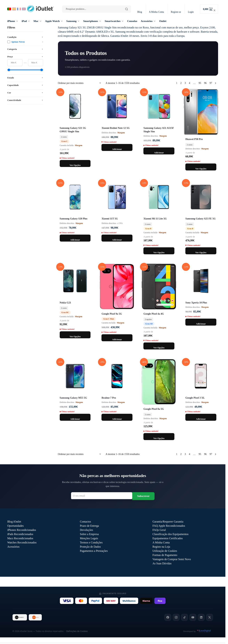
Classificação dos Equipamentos (170, 534)
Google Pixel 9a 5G (112, 314)
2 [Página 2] (181, 83)
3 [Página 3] (185, 83)
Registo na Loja (161, 547)
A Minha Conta (156, 12)
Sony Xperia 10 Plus (196, 303)
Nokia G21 (65, 303)
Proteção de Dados (90, 547)
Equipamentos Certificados (168, 538)
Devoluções (87, 530)
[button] (209, 9)
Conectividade (25, 100)
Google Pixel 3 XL (195, 398)
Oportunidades (15, 526)
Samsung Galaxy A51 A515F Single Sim (159, 130)
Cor (25, 93)
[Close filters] (44, 28)
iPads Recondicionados (20, 534)
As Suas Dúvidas (162, 563)
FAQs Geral (159, 530)
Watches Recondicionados (22, 542)
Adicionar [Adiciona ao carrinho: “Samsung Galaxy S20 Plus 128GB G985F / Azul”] (75, 240)
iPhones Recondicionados (22, 530)
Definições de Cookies (77, 631)
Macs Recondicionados (20, 538)
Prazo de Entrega (89, 526)
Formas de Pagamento (165, 555)
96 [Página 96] (205, 83)
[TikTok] (184, 617)
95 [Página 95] (200, 83)
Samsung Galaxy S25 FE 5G (201, 219)
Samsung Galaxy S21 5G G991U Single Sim (73, 130)
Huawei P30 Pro (194, 139)
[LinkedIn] (201, 617)
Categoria (25, 49)
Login (191, 12)
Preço (25, 57)
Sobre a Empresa (89, 534)
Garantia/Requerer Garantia (168, 522)
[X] (210, 617)
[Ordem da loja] (80, 83)
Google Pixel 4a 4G (154, 314)
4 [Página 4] (189, 83)
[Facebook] (168, 617)
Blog (140, 12)
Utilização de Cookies (165, 551)
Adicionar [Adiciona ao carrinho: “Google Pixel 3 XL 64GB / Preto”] (201, 419)
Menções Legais (89, 538)
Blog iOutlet (14, 522)
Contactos (85, 522)
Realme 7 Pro (109, 398)
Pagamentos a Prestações (94, 551)
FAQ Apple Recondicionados (169, 526)
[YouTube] (193, 617)
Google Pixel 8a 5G (154, 409)
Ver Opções (75, 165)
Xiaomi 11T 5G (110, 219)
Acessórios (13, 547)
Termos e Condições (91, 542)
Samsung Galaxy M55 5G (73, 398)
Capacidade (25, 85)
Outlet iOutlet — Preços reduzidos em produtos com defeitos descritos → (113, 582)
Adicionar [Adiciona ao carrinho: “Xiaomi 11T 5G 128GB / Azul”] (117, 240)
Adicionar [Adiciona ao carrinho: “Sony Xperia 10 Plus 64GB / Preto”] (201, 324)
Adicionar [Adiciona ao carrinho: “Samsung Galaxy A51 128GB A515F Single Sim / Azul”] (159, 153)
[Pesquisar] (127, 9)
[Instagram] (176, 617)
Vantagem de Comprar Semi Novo (172, 559)
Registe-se (176, 12)
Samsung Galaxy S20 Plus (74, 219)
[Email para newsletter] (102, 496)
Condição (25, 37)
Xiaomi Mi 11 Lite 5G (155, 219)
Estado (25, 78)
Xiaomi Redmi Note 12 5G (115, 128)
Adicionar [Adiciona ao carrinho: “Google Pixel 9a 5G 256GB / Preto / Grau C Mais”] (117, 339)
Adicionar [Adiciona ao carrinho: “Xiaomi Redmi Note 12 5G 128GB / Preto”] (117, 149)
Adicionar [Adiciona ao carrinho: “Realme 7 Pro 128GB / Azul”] (117, 419)
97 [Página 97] (211, 83)
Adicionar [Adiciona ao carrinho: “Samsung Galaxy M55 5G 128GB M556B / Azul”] (75, 419)
